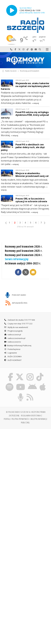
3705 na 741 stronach (25, 227)
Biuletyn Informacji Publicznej (18, 345)
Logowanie (10, 353)
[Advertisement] (26, 458)
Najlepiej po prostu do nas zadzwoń (11, 49)
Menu (47, 49)
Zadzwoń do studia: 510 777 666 (20, 320)
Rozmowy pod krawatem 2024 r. (24, 255)
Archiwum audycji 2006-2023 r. (23, 263)
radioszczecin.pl (13, 335)
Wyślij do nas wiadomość (36, 49)
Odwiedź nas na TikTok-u (28, 49)
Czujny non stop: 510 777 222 (18, 324)
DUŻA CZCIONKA (13, 356)
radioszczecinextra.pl (15, 338)
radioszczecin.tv (13, 342)
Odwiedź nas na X (19, 49)
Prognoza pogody (13, 331)
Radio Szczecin (9, 71)
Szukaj (40, 49)
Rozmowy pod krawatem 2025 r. (24, 251)
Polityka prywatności (21, 419)
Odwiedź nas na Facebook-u (15, 49)
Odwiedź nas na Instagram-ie (24, 49)
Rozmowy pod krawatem (30, 71)
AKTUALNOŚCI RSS (16, 303)
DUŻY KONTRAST (13, 360)
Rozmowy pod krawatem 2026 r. (24, 246)
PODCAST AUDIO (16, 295)
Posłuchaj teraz (12, 349)
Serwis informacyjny (17, 259)
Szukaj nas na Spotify (32, 49)
